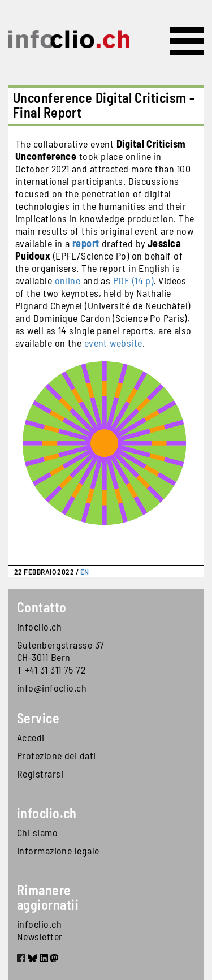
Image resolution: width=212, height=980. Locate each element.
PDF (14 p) (133, 280)
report (86, 243)
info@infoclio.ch (52, 688)
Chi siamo (37, 832)
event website (113, 343)
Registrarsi (40, 774)
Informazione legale (58, 851)
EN (85, 572)
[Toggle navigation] (187, 41)
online (68, 280)
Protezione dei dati (57, 755)
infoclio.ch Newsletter (40, 930)
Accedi (31, 737)
